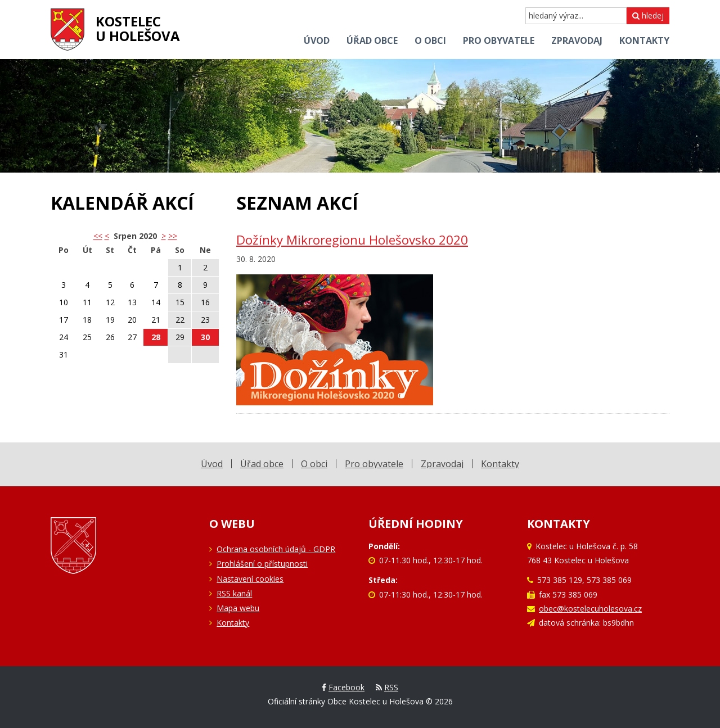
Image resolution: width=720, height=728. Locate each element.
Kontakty (233, 623)
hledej (648, 15)
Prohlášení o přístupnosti (262, 564)
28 (156, 337)
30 (205, 337)
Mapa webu (238, 608)
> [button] (164, 236)
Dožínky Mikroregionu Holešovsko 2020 (352, 240)
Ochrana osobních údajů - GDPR (276, 549)
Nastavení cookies (250, 579)
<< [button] (98, 236)
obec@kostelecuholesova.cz (590, 609)
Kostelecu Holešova (138, 28)
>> (173, 236)
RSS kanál (234, 593)
